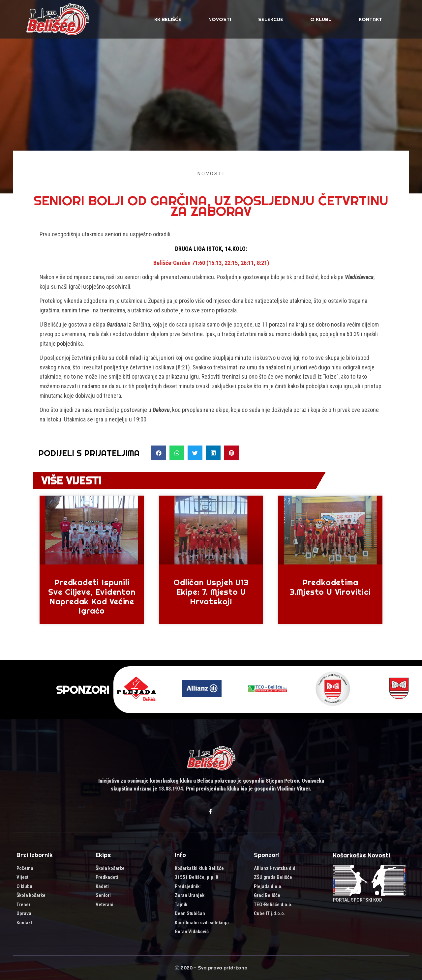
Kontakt (370, 19)
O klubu (321, 19)
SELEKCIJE (271, 19)
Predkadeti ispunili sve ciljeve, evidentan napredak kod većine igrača (92, 596)
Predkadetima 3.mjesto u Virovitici (330, 587)
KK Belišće (168, 19)
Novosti (220, 19)
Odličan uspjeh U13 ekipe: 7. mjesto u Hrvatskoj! (211, 592)
